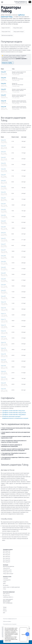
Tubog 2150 (3, 337)
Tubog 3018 (3, 146)
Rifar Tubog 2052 (7, 558)
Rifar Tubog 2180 (7, 551)
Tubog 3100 (3, 308)
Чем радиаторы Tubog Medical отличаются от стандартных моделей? (14, 454)
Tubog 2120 (3, 325)
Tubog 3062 (3, 215)
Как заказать (6, 585)
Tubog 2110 (3, 314)
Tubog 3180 (3, 107)
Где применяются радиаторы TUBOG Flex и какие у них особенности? (15, 458)
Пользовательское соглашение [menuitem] (10, 624)
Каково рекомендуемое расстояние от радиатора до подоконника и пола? (16, 437)
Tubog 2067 (3, 221)
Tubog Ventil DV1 (7, 568)
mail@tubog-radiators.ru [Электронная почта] (8, 597)
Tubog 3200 (3, 366)
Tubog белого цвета (7, 570)
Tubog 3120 (3, 331)
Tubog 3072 (3, 238)
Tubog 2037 (3, 152)
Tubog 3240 (3, 389)
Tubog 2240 (3, 383)
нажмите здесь (8, 641)
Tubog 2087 (3, 267)
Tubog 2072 (3, 233)
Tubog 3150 (3, 342)
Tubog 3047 (3, 181)
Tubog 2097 (3, 290)
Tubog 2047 (3, 175)
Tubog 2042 (3, 163)
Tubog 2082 (3, 256)
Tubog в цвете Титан (6, 32)
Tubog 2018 (3, 140)
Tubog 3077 (3, 250)
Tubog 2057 (3, 89)
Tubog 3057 (3, 95)
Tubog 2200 (3, 360)
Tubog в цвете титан (7, 572)
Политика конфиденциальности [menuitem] (10, 619)
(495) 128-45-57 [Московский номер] (6, 593)
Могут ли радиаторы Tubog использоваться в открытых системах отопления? (14, 441)
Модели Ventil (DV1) (6, 28)
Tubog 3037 (3, 72)
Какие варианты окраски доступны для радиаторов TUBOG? (15, 433)
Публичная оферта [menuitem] (7, 621)
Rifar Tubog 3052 (7, 560)
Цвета (4, 584)
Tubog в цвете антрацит (8, 574)
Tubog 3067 (3, 227)
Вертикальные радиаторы (7, 35)
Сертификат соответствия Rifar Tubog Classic (14, 411)
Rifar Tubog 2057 (7, 555)
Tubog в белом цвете (18, 28)
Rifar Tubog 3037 (7, 556)
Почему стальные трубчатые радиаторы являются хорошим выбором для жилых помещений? (15, 450)
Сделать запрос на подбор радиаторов (11, 587)
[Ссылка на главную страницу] (23, 2)
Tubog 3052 (3, 83)
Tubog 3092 (3, 285)
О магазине (6, 578)
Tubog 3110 (3, 319)
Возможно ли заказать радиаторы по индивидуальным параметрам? (11, 446)
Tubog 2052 (3, 78)
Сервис (5, 582)
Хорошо (23, 634)
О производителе (7, 580)
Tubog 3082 (3, 261)
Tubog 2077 (3, 244)
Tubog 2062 (3, 209)
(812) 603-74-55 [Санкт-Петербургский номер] (6, 595)
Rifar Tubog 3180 (7, 553)
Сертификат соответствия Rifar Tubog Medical (14, 415)
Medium (5, 609)
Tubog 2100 (3, 302)
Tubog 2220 (3, 371)
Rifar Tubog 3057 (7, 562)
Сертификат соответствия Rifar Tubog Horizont (14, 413)
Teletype (5, 607)
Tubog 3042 (3, 169)
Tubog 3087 (3, 273)
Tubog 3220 (3, 377)
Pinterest (5, 611)
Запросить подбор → (8, 63)
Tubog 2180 (3, 101)
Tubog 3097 (3, 296)
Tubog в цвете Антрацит (19, 32)
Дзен (4, 613)
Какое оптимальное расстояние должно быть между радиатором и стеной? (16, 429)
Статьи (4, 589)
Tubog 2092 (3, 279)
